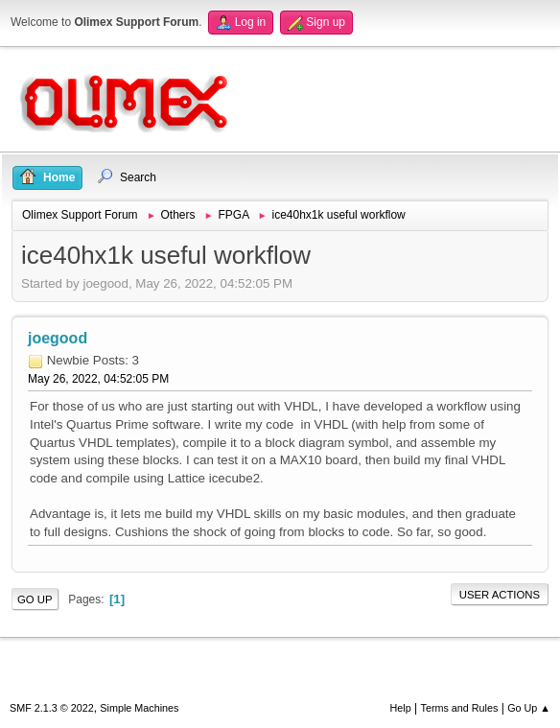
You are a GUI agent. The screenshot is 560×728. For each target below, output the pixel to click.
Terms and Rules (460, 708)
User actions (500, 595)
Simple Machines (139, 708)
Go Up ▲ (529, 708)
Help (401, 708)
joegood (58, 338)
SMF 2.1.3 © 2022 (52, 708)
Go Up (35, 599)
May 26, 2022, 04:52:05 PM (98, 379)
